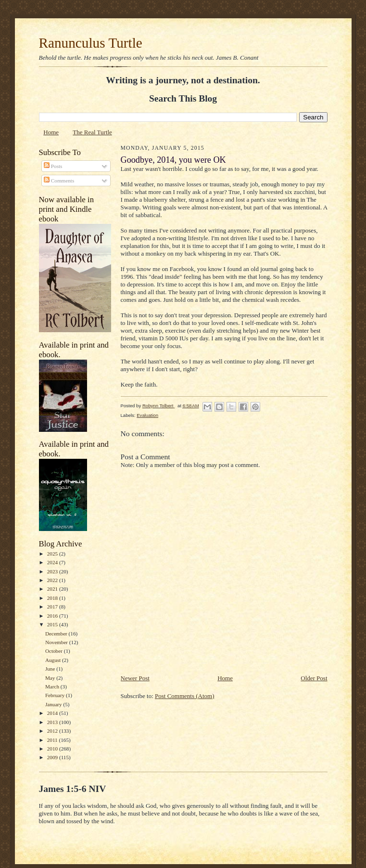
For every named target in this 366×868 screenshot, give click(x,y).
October (55, 651)
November (57, 642)
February (56, 695)
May (51, 678)
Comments (59, 181)
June (51, 669)
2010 (53, 749)
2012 (53, 731)
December (57, 634)
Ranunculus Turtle (91, 43)
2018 (53, 598)
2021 (53, 589)
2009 (53, 757)
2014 (53, 713)
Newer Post (135, 678)
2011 (53, 740)
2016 (53, 616)
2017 (53, 607)
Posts (53, 166)
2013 (53, 722)
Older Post (314, 678)
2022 (53, 580)
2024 (53, 562)
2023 (53, 571)
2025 (53, 554)
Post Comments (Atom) (185, 696)
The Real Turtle (92, 132)
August (54, 660)
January (54, 704)
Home (51, 132)
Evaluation (147, 415)
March (53, 687)
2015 (53, 624)
